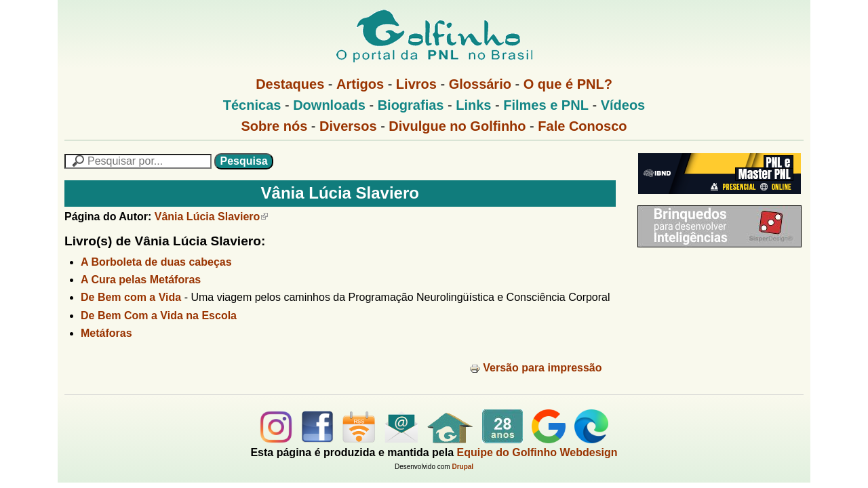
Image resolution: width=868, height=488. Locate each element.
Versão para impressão (535, 368)
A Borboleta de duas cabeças (156, 262)
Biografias (411, 105)
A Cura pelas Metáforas (141, 280)
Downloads (329, 105)
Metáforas (106, 333)
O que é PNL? (568, 84)
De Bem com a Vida (131, 297)
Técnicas (252, 105)
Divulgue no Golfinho (457, 126)
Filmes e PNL (546, 105)
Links (473, 105)
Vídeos (623, 105)
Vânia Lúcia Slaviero (212, 217)
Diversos (348, 126)
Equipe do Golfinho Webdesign (537, 452)
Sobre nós (275, 126)
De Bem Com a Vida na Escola (159, 316)
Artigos (360, 84)
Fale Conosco (582, 126)
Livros (416, 84)
